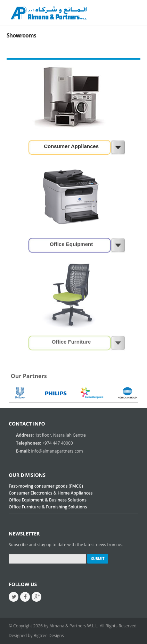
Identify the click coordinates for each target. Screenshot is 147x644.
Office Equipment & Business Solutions (48, 500)
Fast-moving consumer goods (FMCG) (46, 486)
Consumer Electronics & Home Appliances (51, 493)
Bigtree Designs (49, 636)
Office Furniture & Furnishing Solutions (48, 507)
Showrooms (21, 35)
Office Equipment (71, 244)
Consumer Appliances (71, 146)
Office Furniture (71, 341)
